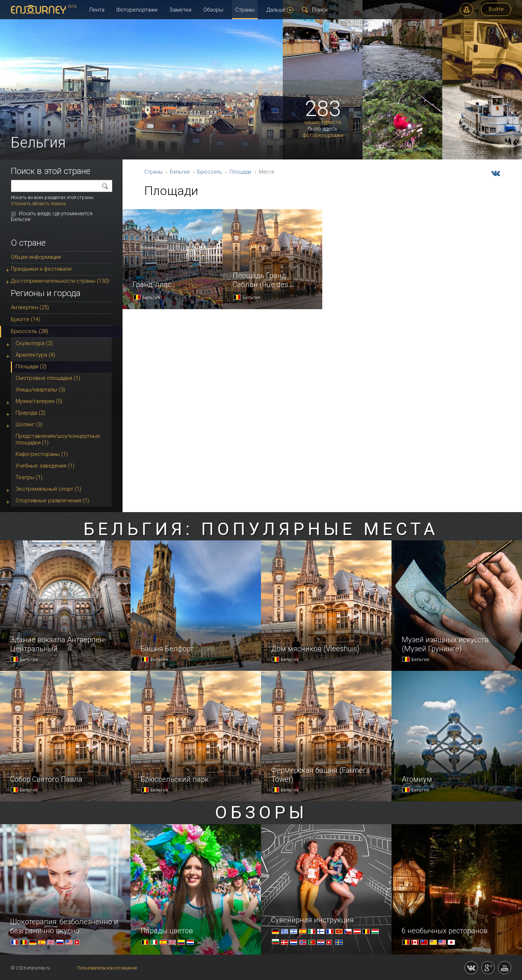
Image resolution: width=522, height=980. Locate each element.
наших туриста (323, 122)
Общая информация (36, 257)
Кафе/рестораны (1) (42, 454)
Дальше (280, 10)
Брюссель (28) (30, 331)
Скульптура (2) (34, 343)
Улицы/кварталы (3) (40, 390)
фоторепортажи (323, 135)
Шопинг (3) (29, 424)
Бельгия (180, 172)
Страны (245, 10)
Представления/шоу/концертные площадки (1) (58, 439)
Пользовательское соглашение (107, 968)
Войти (496, 9)
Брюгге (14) (26, 319)
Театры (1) (29, 477)
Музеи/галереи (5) (39, 401)
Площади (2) (31, 366)
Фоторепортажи (137, 10)
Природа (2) (30, 413)
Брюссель (210, 172)
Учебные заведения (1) (45, 466)
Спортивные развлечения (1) (52, 501)
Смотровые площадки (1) (48, 378)
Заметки (180, 10)
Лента (97, 10)
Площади (240, 172)
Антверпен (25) (30, 307)
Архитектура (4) (35, 355)
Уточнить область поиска (38, 204)
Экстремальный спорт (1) (48, 489)
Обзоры (213, 10)
